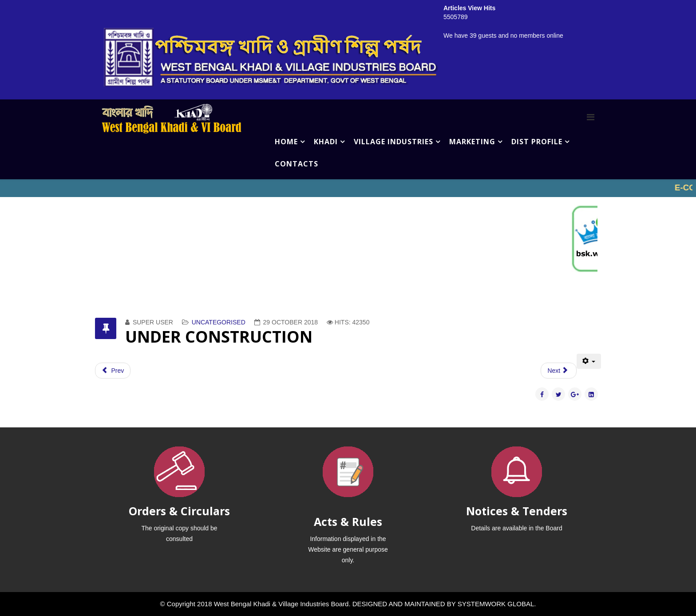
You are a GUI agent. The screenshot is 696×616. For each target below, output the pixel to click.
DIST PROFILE (537, 142)
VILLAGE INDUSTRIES (393, 142)
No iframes (348, 188)
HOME (286, 142)
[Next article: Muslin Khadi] (558, 371)
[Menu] (591, 117)
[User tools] (589, 361)
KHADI (326, 142)
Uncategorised (219, 322)
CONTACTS (297, 164)
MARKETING (472, 142)
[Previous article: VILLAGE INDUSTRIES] (113, 371)
